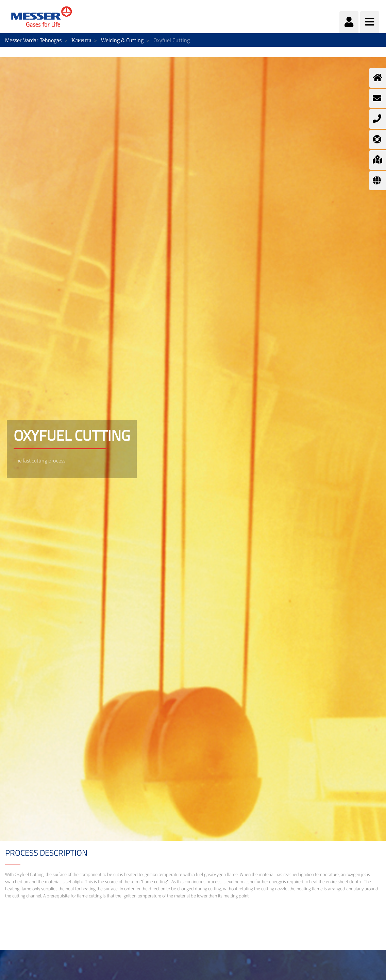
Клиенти (81, 40)
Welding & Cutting (122, 40)
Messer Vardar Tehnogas (33, 40)
